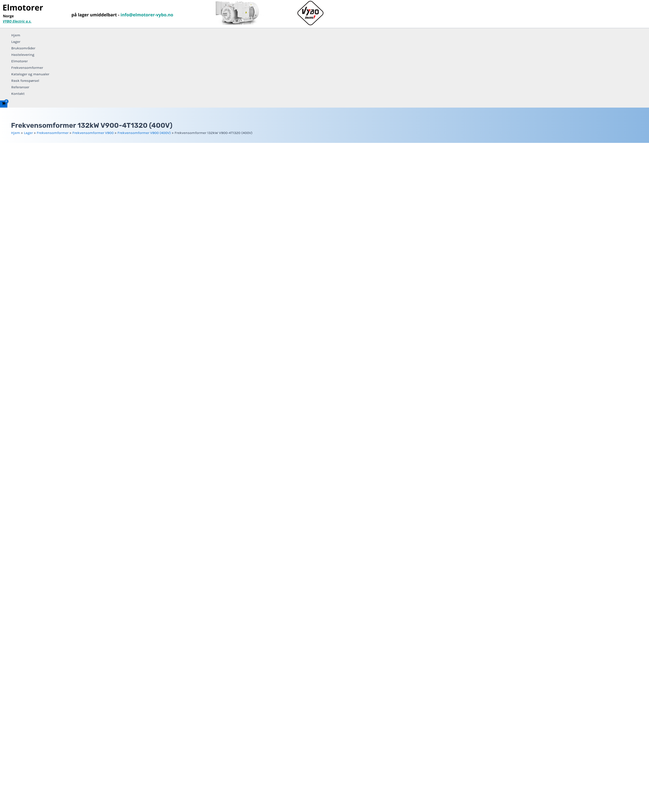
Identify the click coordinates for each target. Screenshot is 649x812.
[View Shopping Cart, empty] (4, 104)
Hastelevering (23, 55)
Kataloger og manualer (30, 74)
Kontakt (18, 94)
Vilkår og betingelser (325, 786)
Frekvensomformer (27, 68)
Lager (16, 42)
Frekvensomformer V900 (93, 133)
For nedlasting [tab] (21, 633)
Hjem (16, 35)
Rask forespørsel (25, 81)
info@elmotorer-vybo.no (28, 616)
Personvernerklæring (324, 780)
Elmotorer (19, 61)
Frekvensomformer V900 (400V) (144, 133)
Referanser (20, 87)
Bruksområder (23, 48)
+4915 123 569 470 (276, 616)
